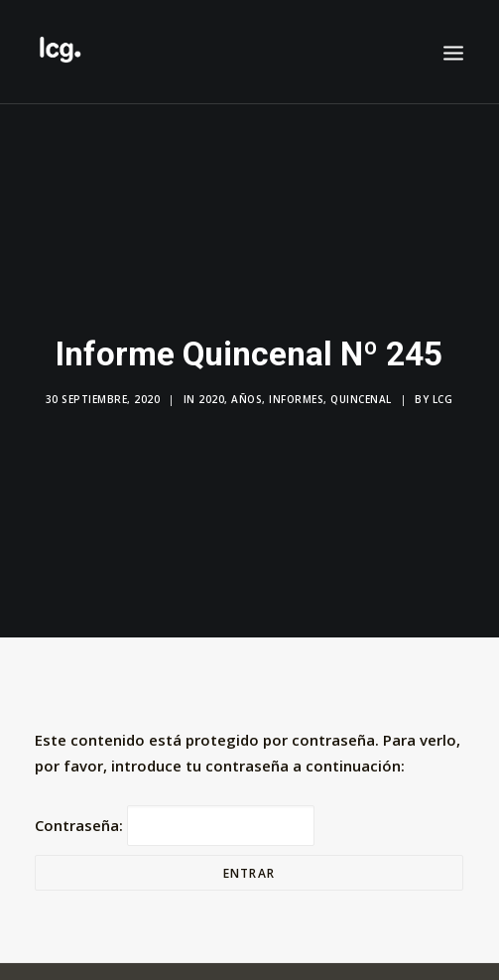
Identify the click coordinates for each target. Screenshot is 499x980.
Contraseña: (175, 815)
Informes (296, 394)
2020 (211, 394)
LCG (443, 394)
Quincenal (361, 394)
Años (247, 394)
